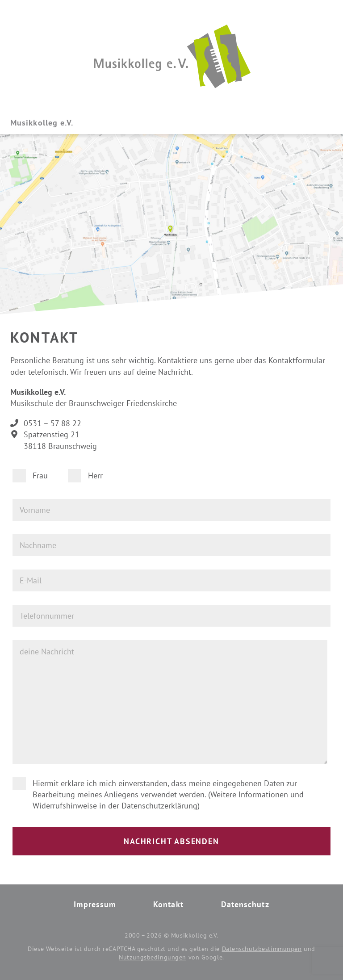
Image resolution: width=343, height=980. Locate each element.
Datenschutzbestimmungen (262, 949)
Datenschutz (245, 904)
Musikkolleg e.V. (42, 123)
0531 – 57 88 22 (52, 423)
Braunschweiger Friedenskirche (123, 403)
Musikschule (32, 403)
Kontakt (168, 904)
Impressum (95, 904)
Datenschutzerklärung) (161, 806)
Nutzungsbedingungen (153, 957)
